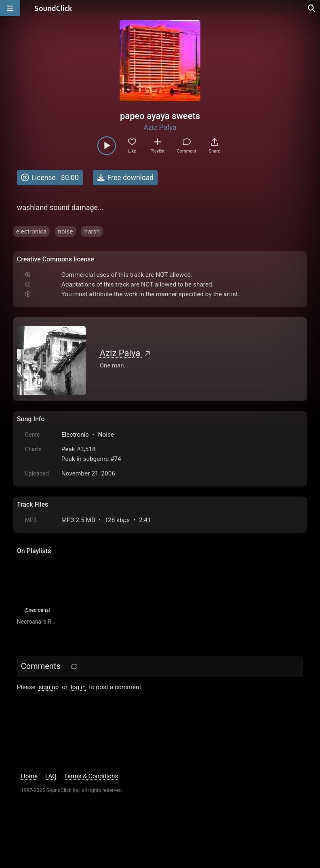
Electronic (75, 435)
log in (78, 687)
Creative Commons (45, 259)
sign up (49, 687)
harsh (92, 231)
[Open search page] (312, 8)
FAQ (51, 776)
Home (29, 776)
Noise (106, 435)
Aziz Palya (160, 127)
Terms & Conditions (91, 776)
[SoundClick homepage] (53, 8)
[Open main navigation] (10, 8)
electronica (32, 231)
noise (65, 231)
